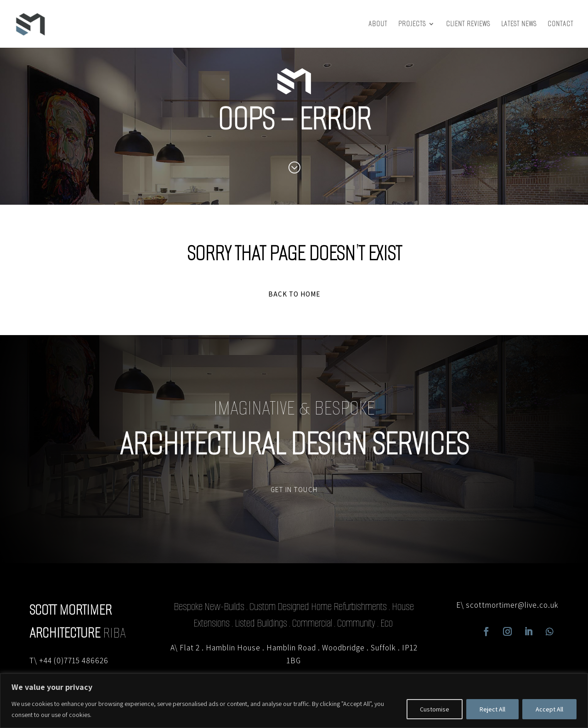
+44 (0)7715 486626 (74, 661)
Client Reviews (468, 25)
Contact (560, 25)
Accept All (549, 709)
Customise (435, 709)
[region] (294, 701)
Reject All (492, 709)
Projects (412, 25)
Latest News (519, 25)
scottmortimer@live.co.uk (512, 605)
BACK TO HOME (294, 294)
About (378, 25)
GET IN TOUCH (294, 490)
